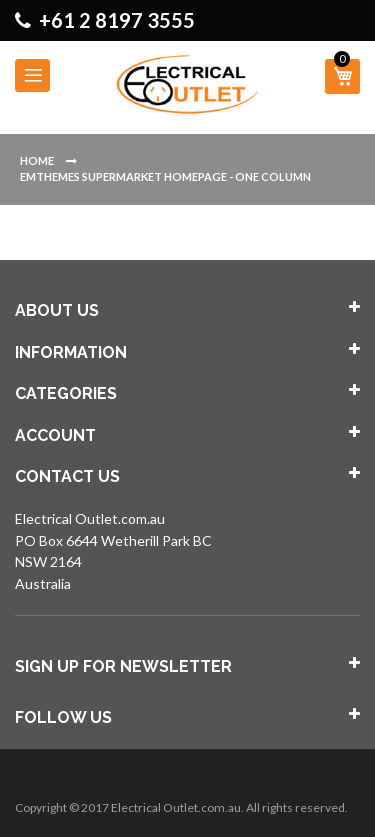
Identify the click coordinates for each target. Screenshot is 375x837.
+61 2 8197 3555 (117, 20)
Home (38, 160)
